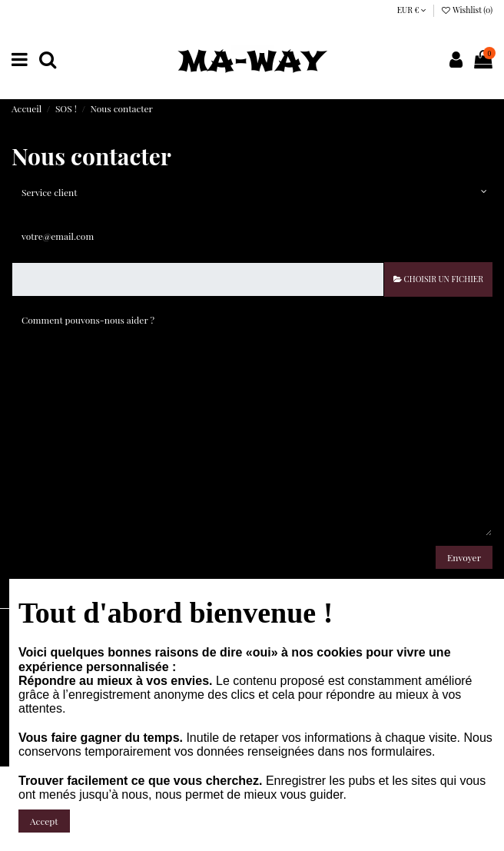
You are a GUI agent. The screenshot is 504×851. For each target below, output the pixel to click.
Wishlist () (466, 10)
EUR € (412, 10)
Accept (44, 821)
